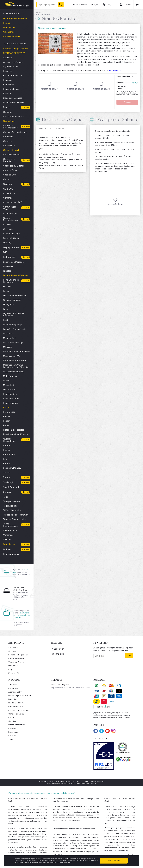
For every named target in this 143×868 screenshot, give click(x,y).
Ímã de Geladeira (16, 703)
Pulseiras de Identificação (16, 434)
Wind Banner (9, 27)
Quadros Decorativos (9, 440)
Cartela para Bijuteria (9, 160)
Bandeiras (8, 80)
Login (107, 5)
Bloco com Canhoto (13, 98)
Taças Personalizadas (10, 525)
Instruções (94, 4)
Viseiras (7, 539)
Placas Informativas (17, 725)
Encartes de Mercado (13, 262)
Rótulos (7, 463)
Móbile (6, 381)
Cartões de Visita (12, 36)
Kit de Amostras (11, 554)
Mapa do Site (14, 673)
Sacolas (7, 472)
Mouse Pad (9, 385)
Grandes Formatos (12, 300)
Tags (6, 497)
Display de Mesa (11, 247)
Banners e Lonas (11, 89)
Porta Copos (9, 412)
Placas (6, 425)
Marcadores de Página (14, 343)
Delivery (7, 243)
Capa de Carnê (10, 170)
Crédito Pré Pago (11, 234)
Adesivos (8, 58)
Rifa (5, 459)
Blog (10, 670)
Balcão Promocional (12, 76)
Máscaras (8, 347)
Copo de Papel (10, 214)
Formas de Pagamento (18, 655)
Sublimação (9, 482)
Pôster (6, 421)
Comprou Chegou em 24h (16, 49)
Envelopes (8, 266)
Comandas (8, 198)
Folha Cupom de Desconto (11, 281)
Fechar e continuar (114, 861)
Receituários (9, 455)
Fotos (6, 291)
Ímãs (5, 309)
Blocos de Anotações (14, 102)
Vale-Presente (10, 530)
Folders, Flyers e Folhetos (16, 18)
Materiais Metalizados (14, 372)
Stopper (7, 492)
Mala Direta (9, 334)
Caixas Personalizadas (14, 117)
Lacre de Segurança (13, 325)
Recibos (7, 446)
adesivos (70, 815)
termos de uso (93, 861)
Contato (12, 651)
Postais (7, 416)
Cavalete (8, 184)
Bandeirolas (9, 85)
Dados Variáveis (11, 238)
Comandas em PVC (13, 202)
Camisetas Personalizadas (10, 127)
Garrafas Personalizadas (15, 296)
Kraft (6, 320)
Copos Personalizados (10, 219)
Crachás (7, 225)
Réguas (7, 450)
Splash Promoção (12, 487)
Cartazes (8, 141)
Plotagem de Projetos (14, 430)
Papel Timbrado (11, 403)
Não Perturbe (10, 390)
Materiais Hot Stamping (14, 360)
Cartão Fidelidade (12, 155)
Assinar (129, 656)
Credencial (8, 229)
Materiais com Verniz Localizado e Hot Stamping (16, 366)
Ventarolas (8, 535)
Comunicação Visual (10, 208)
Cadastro (125, 5)
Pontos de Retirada (80, 4)
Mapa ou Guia (10, 338)
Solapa (6, 477)
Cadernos (8, 112)
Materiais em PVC (12, 356)
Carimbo (7, 179)
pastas (90, 815)
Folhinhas (8, 287)
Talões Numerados (12, 510)
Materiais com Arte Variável (16, 352)
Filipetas (7, 271)
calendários (81, 815)
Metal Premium (10, 376)
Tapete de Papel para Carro (16, 515)
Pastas (6, 23)
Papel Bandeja (10, 394)
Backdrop (8, 71)
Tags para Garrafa (12, 501)
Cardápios (8, 137)
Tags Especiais (10, 506)
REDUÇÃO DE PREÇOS (14, 53)
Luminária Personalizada (15, 329)
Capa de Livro (10, 175)
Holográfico (9, 304)
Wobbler (7, 549)
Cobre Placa (9, 193)
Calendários (9, 32)
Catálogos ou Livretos (14, 166)
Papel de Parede (11, 399)
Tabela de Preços (16, 662)
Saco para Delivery (12, 468)
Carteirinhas (9, 146)
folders (62, 815)
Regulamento (115, 70)
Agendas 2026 (10, 67)
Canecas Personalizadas (15, 132)
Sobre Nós (13, 648)
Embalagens (9, 257)
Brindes (7, 107)
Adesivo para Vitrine (13, 62)
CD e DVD (8, 189)
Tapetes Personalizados (15, 519)
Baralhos (7, 93)
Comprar (127, 102)
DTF (5, 252)
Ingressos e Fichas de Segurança (14, 315)
